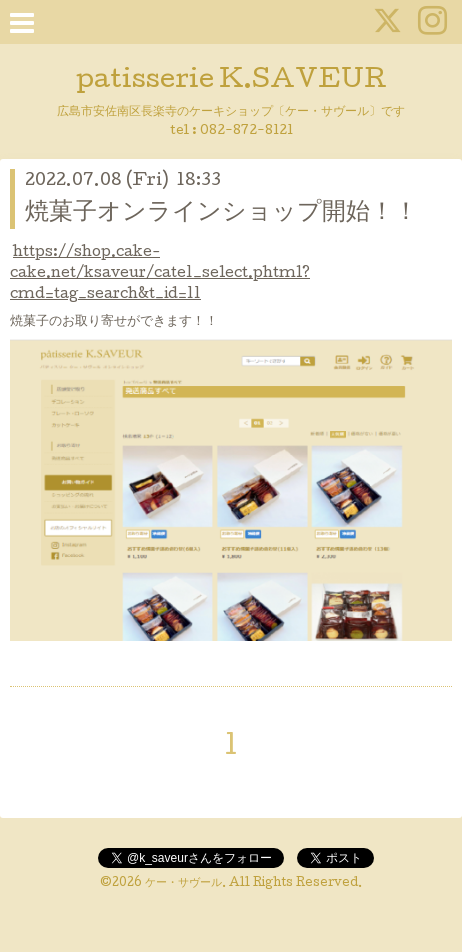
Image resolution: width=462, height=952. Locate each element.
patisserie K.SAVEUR (231, 81)
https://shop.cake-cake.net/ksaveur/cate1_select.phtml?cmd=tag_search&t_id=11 (160, 274)
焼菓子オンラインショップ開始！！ (221, 213)
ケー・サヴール (183, 884)
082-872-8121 (246, 131)
